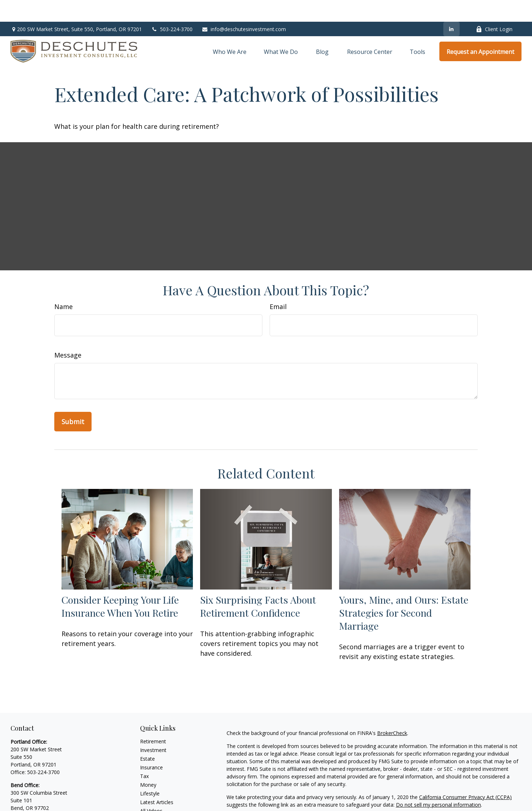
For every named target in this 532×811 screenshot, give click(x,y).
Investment (153, 728)
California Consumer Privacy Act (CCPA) (465, 775)
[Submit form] (73, 400)
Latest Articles (157, 780)
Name (64, 285)
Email (278, 285)
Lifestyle (150, 772)
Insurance (151, 746)
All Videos (151, 789)
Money (148, 763)
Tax (144, 754)
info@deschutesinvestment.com (244, 7)
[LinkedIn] (451, 7)
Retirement (153, 720)
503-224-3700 (172, 7)
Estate (147, 737)
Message (68, 333)
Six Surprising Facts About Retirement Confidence (258, 584)
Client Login (494, 7)
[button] (230, 30)
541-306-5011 (43, 794)
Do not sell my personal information (438, 783)
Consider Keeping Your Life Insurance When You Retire (120, 584)
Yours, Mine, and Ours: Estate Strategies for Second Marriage (404, 591)
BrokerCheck (392, 711)
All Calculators (157, 798)
